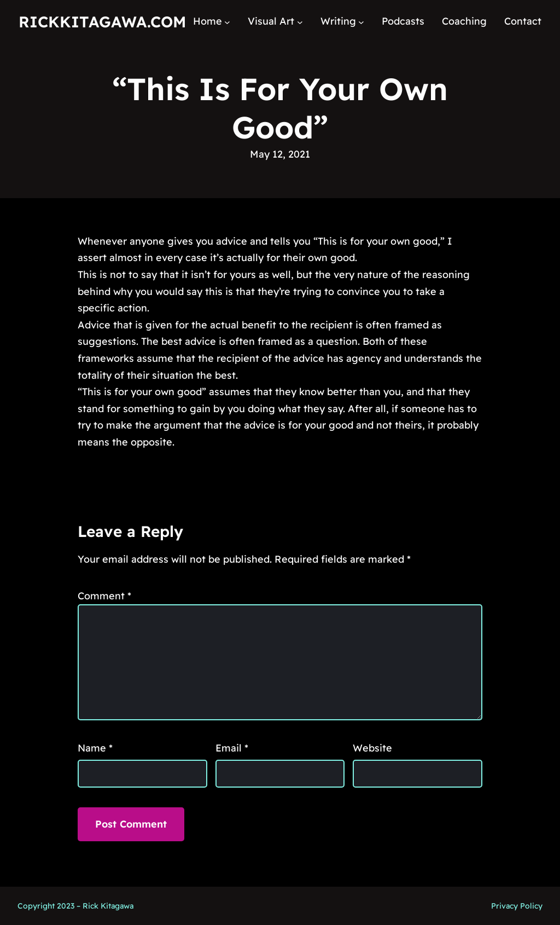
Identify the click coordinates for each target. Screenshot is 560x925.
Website (372, 748)
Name (95, 748)
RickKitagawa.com (102, 22)
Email (232, 748)
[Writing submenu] (361, 22)
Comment (104, 596)
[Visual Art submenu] (300, 22)
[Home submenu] (227, 22)
